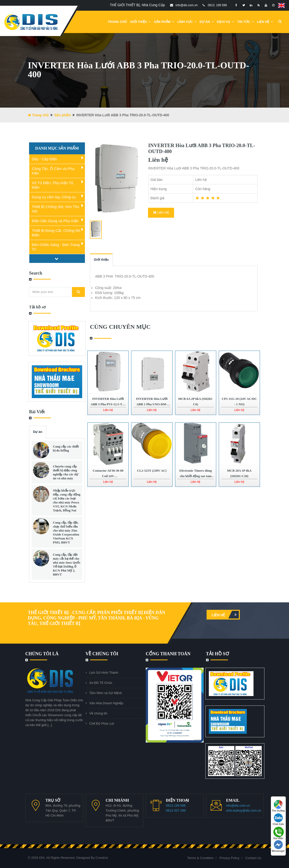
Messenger (278, 846)
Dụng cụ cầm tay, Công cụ (54, 197)
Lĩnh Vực (187, 22)
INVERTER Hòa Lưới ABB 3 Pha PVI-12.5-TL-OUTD (108, 404)
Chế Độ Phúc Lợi (102, 723)
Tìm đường (278, 806)
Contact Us (253, 858)
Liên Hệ (265, 22)
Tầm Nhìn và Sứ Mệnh (106, 693)
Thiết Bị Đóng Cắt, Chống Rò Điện (56, 233)
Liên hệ (225, 615)
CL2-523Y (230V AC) (152, 471)
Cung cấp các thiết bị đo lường (66, 448)
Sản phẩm (164, 22)
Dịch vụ (225, 22)
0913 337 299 (176, 810)
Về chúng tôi (98, 713)
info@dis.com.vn (238, 806)
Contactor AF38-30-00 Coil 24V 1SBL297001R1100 (108, 476)
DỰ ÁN (207, 22)
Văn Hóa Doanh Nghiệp (106, 703)
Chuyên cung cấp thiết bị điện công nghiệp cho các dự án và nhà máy (66, 472)
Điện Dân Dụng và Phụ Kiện (55, 221)
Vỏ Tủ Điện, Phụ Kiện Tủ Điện (53, 185)
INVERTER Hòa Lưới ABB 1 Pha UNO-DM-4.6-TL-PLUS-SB (152, 404)
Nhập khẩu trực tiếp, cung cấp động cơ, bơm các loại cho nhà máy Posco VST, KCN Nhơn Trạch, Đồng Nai (67, 500)
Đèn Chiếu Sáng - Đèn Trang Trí (56, 247)
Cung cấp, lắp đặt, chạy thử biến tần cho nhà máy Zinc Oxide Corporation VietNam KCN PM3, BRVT (66, 532)
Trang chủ (118, 22)
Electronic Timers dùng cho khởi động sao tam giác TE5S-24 (196, 476)
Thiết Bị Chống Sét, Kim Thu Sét (55, 209)
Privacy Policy (230, 858)
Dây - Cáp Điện (44, 159)
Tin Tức (246, 22)
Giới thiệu (101, 260)
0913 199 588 (176, 806)
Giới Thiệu (141, 22)
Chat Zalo (278, 819)
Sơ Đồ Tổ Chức (101, 683)
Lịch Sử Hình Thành (104, 673)
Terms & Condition (200, 858)
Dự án (38, 432)
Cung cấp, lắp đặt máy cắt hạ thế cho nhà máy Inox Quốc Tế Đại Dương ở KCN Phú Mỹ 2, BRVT (67, 564)
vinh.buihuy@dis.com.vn (244, 810)
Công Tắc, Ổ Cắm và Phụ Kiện (53, 171)
